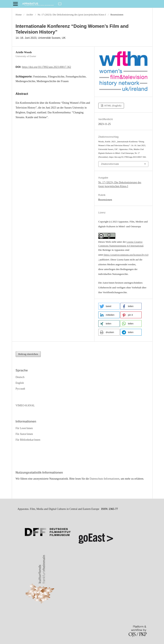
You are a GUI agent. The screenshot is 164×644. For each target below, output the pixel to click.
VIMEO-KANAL (25, 405)
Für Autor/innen (24, 434)
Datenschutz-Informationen (105, 479)
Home (19, 15)
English (20, 383)
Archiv (30, 15)
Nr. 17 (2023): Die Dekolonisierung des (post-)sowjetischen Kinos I (72, 15)
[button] (109, 306)
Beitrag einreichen (28, 354)
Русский (20, 389)
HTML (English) (113, 106)
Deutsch (20, 377)
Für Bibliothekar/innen (28, 440)
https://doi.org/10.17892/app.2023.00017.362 (47, 67)
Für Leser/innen (24, 428)
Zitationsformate (110, 164)
